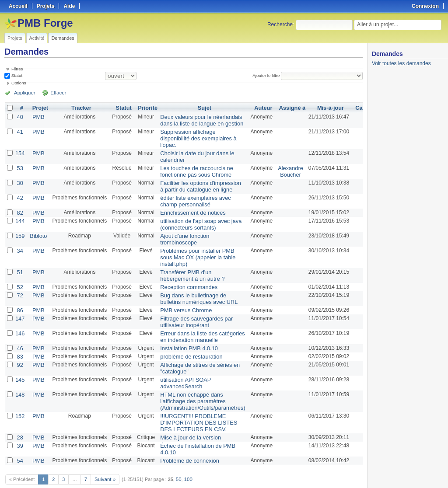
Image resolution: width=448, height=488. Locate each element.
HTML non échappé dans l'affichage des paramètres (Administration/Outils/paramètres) (199, 384)
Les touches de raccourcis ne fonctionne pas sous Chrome (193, 168)
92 (19, 350)
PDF (358, 471)
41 (19, 131)
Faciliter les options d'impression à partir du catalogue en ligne (197, 182)
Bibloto (37, 229)
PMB (37, 117)
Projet (39, 108)
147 (20, 307)
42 (19, 193)
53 (19, 165)
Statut (16, 75)
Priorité (146, 108)
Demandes (63, 38)
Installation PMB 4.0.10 (186, 335)
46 (19, 335)
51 (19, 263)
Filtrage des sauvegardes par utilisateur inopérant (193, 310)
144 (20, 215)
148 (20, 378)
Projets (15, 38)
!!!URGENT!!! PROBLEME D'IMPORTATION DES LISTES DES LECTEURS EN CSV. (195, 404)
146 (20, 321)
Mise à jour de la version (187, 418)
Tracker (80, 108)
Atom (331, 471)
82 (19, 207)
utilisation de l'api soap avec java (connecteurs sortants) (197, 218)
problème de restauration (188, 342)
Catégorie (359, 108)
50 (177, 458)
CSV (345, 471)
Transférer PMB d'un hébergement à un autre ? (189, 266)
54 (19, 440)
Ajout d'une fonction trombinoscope (182, 232)
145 (20, 364)
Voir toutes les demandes (401, 63)
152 (20, 398)
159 (20, 229)
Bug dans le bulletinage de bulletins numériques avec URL (195, 288)
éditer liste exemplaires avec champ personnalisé (192, 196)
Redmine (202, 483)
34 (19, 243)
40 (19, 117)
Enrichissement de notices (189, 207)
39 (19, 426)
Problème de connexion (186, 440)
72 (19, 285)
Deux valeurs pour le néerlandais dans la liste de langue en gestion (198, 120)
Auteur (257, 108)
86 (19, 299)
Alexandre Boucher (283, 168)
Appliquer (23, 93)
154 (20, 151)
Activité (37, 38)
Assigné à (285, 108)
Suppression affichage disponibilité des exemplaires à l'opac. (194, 137)
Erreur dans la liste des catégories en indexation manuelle (198, 324)
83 (19, 342)
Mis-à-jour (322, 108)
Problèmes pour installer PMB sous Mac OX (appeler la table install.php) (194, 249)
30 (19, 179)
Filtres (17, 69)
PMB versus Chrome (183, 299)
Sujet (200, 108)
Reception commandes (186, 277)
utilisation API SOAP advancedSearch (183, 367)
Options (19, 83)
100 (186, 458)
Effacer (53, 93)
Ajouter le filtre (267, 75)
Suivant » (104, 458)
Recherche (280, 24)
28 (19, 418)
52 (19, 277)
